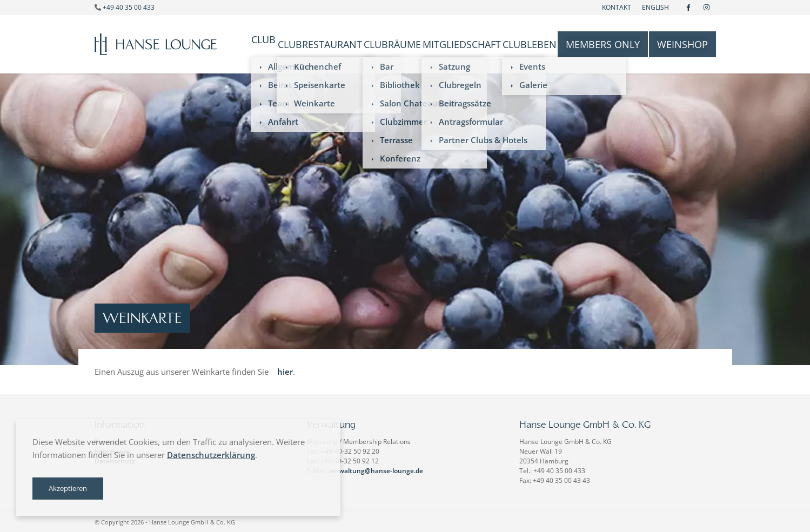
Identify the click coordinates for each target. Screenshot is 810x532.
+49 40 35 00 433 (129, 7)
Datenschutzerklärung (211, 455)
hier (285, 369)
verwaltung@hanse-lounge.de (376, 469)
